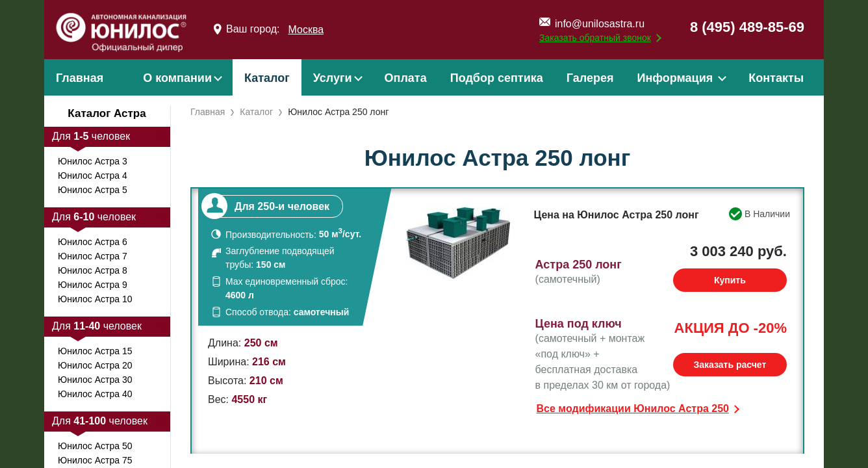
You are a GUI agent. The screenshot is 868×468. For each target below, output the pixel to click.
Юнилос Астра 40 (95, 394)
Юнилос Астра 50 (95, 446)
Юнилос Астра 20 (95, 365)
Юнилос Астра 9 (93, 285)
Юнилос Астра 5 (93, 190)
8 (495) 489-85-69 (747, 27)
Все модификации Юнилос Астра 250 (633, 409)
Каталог (267, 78)
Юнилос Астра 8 (93, 270)
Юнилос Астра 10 (95, 299)
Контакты (776, 78)
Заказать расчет (730, 365)
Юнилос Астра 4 (93, 175)
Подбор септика (497, 78)
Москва (306, 30)
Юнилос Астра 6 (93, 242)
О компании (177, 78)
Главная (80, 78)
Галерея (590, 78)
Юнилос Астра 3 (93, 161)
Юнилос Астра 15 (95, 351)
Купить (730, 280)
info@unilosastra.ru (600, 24)
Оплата (406, 78)
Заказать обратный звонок (595, 38)
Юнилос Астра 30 (95, 380)
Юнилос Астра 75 (95, 460)
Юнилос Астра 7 (93, 256)
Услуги (333, 78)
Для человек (91, 136)
